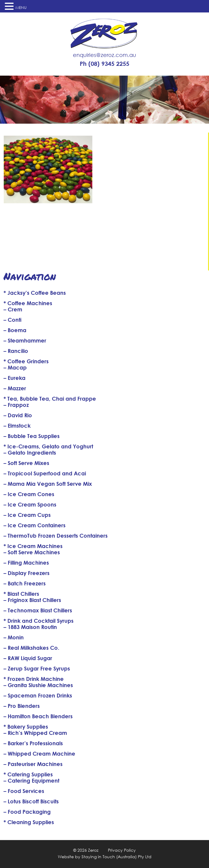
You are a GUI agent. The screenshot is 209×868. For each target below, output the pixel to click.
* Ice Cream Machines (33, 546)
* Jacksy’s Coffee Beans (35, 293)
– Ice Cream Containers (35, 525)
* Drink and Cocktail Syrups (39, 621)
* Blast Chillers (21, 594)
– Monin (14, 637)
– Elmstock (17, 426)
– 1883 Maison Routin (30, 627)
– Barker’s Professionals (33, 743)
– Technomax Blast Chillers (38, 610)
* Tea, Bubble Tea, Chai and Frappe (50, 399)
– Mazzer (15, 388)
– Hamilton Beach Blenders (38, 716)
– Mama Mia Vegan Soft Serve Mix (48, 484)
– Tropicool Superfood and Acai (45, 473)
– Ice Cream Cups (27, 515)
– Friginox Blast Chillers (32, 600)
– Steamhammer (25, 340)
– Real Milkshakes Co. (31, 648)
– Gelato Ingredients (30, 453)
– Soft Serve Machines (32, 552)
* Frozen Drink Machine (34, 679)
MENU (21, 8)
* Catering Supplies (28, 774)
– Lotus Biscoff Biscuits (31, 801)
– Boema (15, 330)
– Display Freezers (27, 573)
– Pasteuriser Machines (33, 764)
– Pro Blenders (22, 706)
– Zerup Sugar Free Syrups (37, 668)
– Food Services (24, 791)
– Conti (12, 320)
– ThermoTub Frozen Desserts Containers (56, 536)
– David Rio (18, 415)
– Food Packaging (27, 812)
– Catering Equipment (31, 781)
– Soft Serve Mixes (26, 463)
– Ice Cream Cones (29, 494)
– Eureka (15, 378)
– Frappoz (16, 405)
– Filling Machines (26, 563)
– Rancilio (16, 351)
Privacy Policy (122, 850)
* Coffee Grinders (26, 361)
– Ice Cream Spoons (30, 504)
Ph (104, 64)
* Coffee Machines (28, 303)
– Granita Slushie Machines (38, 685)
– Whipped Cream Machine (39, 754)
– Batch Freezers (25, 583)
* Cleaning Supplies (29, 822)
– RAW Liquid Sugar (28, 658)
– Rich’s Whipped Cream (35, 733)
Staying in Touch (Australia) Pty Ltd (117, 857)
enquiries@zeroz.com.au (104, 55)
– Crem (13, 309)
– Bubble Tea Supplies (32, 436)
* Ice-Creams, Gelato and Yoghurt (48, 446)
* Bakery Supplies (26, 727)
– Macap (15, 367)
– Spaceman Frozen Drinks (38, 695)
